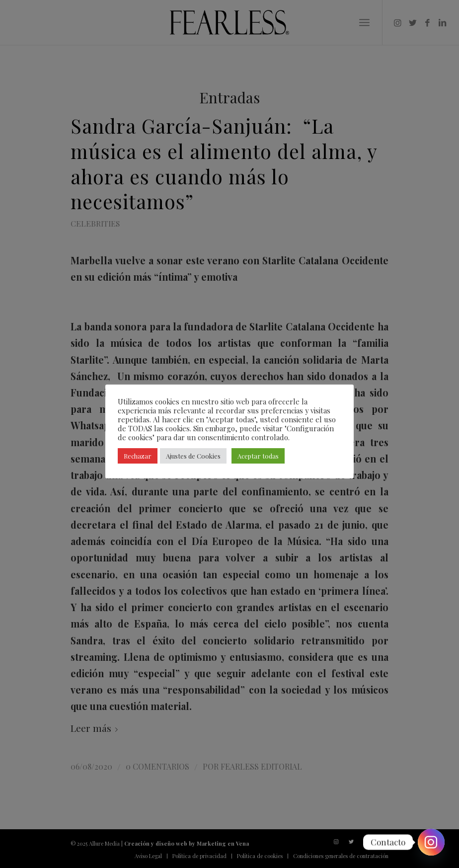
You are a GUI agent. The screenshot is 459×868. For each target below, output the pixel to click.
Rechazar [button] (138, 456)
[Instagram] (431, 842)
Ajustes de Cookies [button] (193, 456)
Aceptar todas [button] (258, 456)
